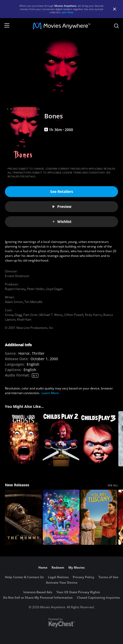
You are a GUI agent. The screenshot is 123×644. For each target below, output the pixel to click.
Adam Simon (14, 302)
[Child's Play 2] (61, 439)
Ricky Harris (93, 315)
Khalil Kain (24, 319)
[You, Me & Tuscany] (99, 517)
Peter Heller (36, 289)
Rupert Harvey (15, 289)
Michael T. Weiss (51, 315)
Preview (62, 207)
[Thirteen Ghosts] (23, 439)
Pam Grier (31, 315)
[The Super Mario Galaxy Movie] (61, 517)
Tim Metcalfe (33, 302)
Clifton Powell (74, 315)
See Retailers (62, 191)
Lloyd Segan (54, 289)
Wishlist (62, 222)
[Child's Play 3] (99, 439)
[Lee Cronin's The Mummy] (23, 517)
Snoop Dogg (13, 315)
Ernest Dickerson (17, 276)
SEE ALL (113, 485)
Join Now (68, 12)
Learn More (50, 393)
